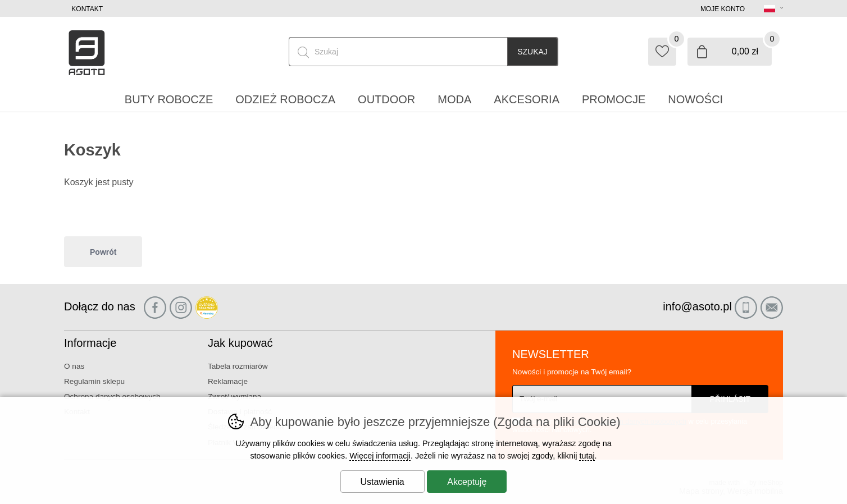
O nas (74, 366)
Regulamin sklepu (94, 381)
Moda (454, 99)
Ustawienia (382, 482)
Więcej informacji (380, 456)
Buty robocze (169, 99)
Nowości (695, 99)
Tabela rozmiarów (238, 366)
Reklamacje (228, 381)
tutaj (587, 456)
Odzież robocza (285, 99)
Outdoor (386, 99)
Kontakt (87, 9)
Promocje (614, 99)
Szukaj (532, 52)
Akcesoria (527, 99)
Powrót (103, 252)
